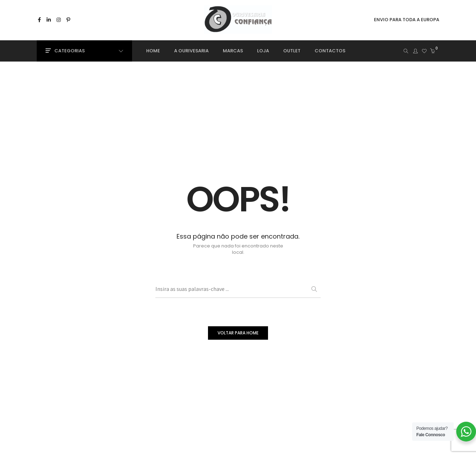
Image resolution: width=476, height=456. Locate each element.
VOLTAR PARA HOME (238, 333)
